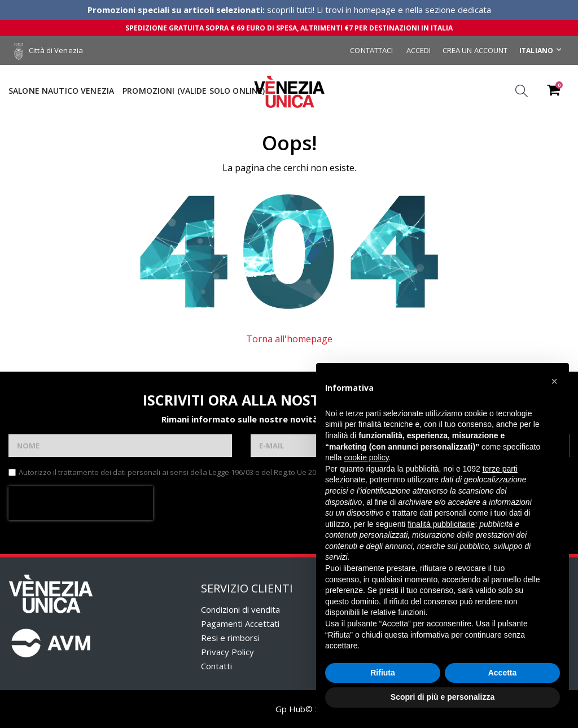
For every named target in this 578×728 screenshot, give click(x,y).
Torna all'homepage (289, 339)
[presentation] (81, 503)
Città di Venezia (49, 50)
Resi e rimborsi (230, 638)
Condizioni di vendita (240, 609)
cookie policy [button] (366, 457)
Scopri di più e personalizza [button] (443, 697)
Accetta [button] (503, 673)
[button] (554, 381)
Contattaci (371, 50)
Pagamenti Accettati (240, 624)
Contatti (216, 666)
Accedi (419, 50)
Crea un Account (475, 50)
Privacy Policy (227, 652)
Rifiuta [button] (383, 673)
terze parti (500, 469)
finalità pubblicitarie (441, 524)
